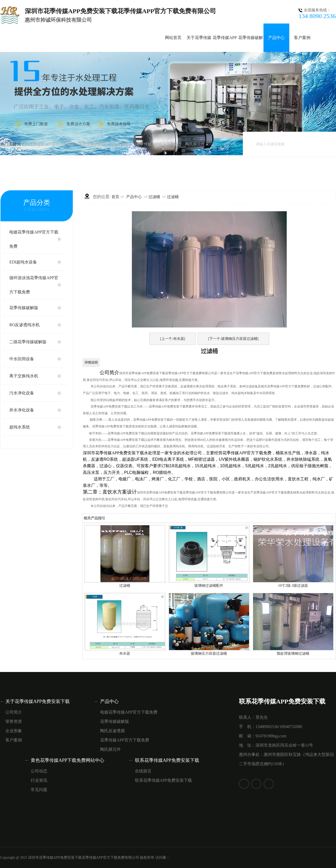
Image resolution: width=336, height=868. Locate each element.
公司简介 (14, 712)
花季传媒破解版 (92, 144)
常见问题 (39, 790)
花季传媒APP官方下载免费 (159, 144)
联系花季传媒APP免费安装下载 (167, 760)
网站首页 (173, 38)
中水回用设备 (22, 359)
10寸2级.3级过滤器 (293, 586)
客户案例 (302, 38)
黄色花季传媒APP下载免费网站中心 (67, 760)
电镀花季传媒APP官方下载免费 (34, 239)
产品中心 (276, 38)
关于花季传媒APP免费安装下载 (38, 701)
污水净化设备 (22, 393)
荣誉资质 (14, 721)
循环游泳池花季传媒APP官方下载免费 (34, 285)
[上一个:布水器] (173, 339)
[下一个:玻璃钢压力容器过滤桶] (233, 339)
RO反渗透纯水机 (25, 325)
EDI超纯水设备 (23, 262)
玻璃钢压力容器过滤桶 (209, 654)
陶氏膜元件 (195, 144)
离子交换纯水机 (24, 376)
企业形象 (14, 731)
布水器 (125, 654)
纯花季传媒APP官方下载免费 (50, 144)
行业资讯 (39, 780)
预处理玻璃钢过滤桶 (293, 654)
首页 (115, 197)
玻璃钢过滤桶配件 (209, 586)
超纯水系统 (20, 427)
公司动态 (39, 771)
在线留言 (143, 771)
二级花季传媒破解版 (28, 342)
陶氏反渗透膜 (121, 144)
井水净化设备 (22, 410)
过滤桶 (154, 197)
